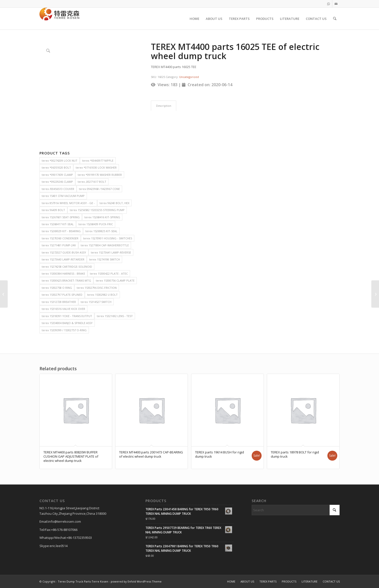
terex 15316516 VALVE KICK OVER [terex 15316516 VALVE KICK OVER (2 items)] (63, 309)
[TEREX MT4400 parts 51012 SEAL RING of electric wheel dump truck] (4, 294)
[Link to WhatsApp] (328, 4)
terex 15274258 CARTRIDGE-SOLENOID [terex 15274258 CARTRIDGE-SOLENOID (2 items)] (67, 267)
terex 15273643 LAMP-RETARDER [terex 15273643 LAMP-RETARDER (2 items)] (63, 259)
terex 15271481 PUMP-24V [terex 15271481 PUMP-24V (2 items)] (59, 245)
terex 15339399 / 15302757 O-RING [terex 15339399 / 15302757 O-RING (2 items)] (64, 330)
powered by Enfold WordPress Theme (136, 581)
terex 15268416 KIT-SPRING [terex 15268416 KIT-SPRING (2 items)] (102, 217)
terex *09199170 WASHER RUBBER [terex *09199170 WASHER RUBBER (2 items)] (100, 175)
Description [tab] (164, 106)
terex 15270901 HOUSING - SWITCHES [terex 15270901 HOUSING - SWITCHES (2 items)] (108, 238)
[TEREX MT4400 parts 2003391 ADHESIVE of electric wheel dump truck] (375, 294)
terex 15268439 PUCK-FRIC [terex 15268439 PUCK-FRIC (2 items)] (96, 224)
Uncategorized (189, 77)
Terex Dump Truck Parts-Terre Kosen (83, 581)
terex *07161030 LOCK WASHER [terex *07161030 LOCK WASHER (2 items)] (96, 167)
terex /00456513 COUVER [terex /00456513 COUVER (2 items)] (58, 189)
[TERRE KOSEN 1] (59, 19)
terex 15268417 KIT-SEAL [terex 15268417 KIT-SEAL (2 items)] (58, 224)
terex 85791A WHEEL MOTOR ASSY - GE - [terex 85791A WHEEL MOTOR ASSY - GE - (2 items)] (68, 203)
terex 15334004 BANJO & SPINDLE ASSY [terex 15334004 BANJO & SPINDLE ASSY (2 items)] (67, 323)
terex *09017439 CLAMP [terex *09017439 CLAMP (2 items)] (57, 175)
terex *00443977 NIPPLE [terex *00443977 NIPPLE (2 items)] (98, 161)
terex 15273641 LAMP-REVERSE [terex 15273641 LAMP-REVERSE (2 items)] (111, 252)
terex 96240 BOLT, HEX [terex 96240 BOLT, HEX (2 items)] (114, 203)
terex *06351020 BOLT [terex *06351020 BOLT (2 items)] (56, 167)
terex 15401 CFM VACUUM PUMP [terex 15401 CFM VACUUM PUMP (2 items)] (63, 196)
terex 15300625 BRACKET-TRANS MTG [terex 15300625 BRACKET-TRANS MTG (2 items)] (66, 280)
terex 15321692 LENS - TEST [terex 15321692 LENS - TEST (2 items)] (115, 316)
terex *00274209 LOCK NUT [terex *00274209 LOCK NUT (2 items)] (60, 161)
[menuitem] (194, 19)
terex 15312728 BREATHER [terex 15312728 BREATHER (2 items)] (59, 302)
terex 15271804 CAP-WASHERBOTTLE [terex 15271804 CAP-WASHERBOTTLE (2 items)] (105, 245)
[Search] (335, 19)
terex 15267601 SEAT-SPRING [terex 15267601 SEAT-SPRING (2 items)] (61, 217)
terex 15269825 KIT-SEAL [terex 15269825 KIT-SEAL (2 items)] (101, 231)
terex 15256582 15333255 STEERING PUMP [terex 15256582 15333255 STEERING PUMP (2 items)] (97, 210)
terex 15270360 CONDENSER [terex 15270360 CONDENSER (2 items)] (60, 238)
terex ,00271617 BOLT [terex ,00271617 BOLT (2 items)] (92, 182)
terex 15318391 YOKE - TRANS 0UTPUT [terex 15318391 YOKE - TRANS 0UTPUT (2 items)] (67, 316)
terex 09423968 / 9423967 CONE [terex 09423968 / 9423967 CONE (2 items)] (99, 189)
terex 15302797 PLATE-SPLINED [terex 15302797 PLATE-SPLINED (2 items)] (62, 295)
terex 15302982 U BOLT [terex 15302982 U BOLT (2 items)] (102, 295)
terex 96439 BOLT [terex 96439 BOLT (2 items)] (53, 210)
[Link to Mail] (336, 4)
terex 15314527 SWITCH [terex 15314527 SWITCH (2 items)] (96, 302)
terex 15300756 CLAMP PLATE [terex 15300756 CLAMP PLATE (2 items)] (115, 280)
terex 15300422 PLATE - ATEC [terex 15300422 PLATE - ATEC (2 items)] (109, 274)
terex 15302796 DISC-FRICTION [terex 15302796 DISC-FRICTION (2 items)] (97, 288)
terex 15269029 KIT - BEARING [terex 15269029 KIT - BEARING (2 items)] (61, 231)
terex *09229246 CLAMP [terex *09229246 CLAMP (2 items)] (57, 182)
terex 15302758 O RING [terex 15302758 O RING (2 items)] (57, 288)
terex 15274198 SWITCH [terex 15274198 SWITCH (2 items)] (104, 259)
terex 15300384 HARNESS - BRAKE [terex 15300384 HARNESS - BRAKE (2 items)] (63, 274)
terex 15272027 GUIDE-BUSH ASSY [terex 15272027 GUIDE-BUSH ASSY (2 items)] (64, 252)
